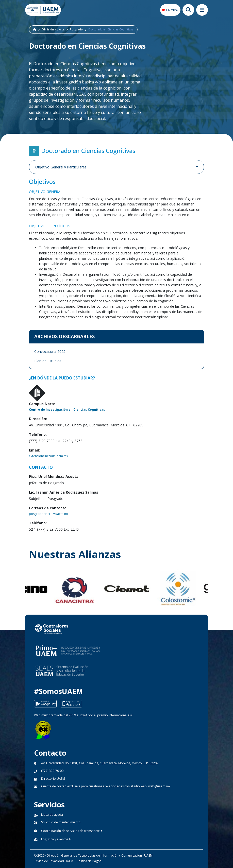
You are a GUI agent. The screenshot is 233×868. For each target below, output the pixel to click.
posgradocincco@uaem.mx (49, 514)
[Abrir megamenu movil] (202, 10)
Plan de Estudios (48, 361)
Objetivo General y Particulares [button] (61, 167)
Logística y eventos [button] (56, 839)
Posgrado (76, 29)
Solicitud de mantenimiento (61, 822)
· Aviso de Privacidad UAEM (54, 861)
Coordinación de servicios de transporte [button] (72, 831)
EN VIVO (172, 10)
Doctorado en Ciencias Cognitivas (111, 29)
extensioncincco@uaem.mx (48, 456)
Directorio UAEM (53, 779)
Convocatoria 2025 (50, 351)
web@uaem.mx (159, 786)
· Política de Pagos (88, 861)
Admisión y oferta (53, 29)
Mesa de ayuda (52, 815)
